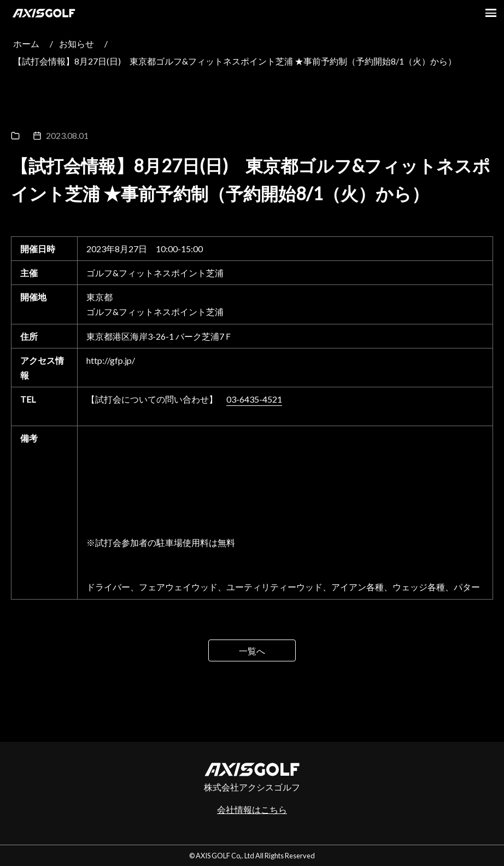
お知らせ (77, 43)
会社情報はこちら (252, 809)
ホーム (26, 43)
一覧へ (252, 651)
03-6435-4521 (254, 399)
